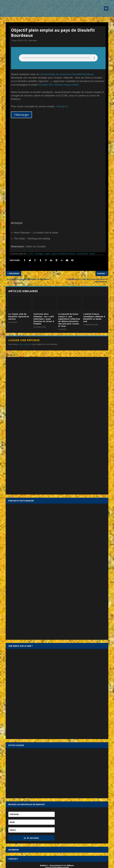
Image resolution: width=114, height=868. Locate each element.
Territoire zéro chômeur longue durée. (59, 85)
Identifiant (13, 802)
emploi (47, 163)
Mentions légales (53, 865)
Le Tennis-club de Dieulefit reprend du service (19, 226)
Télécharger (21, 115)
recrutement (83, 163)
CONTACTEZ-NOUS (57, 785)
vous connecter (25, 254)
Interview (33, 40)
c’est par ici (62, 106)
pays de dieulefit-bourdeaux (64, 163)
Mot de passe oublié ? (58, 814)
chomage (39, 163)
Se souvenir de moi (59, 812)
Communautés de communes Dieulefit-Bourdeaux (67, 74)
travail (92, 163)
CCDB (30, 163)
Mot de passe (14, 807)
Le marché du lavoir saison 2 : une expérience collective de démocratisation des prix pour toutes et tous (69, 230)
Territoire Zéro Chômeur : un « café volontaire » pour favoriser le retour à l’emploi (44, 229)
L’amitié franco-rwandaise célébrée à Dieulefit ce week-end (94, 227)
